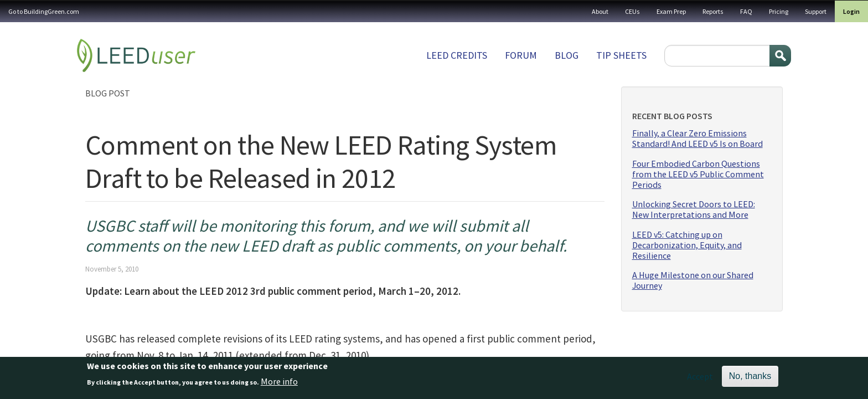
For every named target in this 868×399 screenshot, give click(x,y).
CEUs (632, 11)
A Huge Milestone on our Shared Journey (693, 280)
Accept (700, 379)
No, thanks (750, 379)
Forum (521, 55)
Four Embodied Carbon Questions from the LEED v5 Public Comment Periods (698, 174)
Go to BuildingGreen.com (44, 11)
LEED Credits (457, 55)
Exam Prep (671, 11)
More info (279, 384)
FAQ (746, 11)
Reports (713, 11)
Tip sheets (621, 55)
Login (851, 11)
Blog (567, 55)
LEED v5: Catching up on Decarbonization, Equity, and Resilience (687, 245)
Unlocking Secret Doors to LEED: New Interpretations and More (694, 209)
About (600, 11)
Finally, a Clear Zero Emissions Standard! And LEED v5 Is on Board (697, 139)
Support (816, 11)
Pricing (779, 11)
